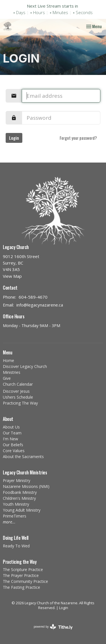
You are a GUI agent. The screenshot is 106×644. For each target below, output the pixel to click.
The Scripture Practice (23, 569)
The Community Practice (25, 581)
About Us (11, 427)
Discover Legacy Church (25, 366)
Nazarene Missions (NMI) (26, 486)
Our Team (12, 433)
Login (14, 138)
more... (9, 522)
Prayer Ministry (17, 480)
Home (8, 360)
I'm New (10, 439)
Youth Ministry (16, 504)
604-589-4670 (33, 297)
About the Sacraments (23, 457)
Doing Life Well (16, 538)
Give (7, 378)
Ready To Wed (16, 546)
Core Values (14, 451)
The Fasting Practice (21, 587)
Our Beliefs (13, 445)
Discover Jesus (16, 391)
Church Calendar (18, 384)
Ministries (12, 372)
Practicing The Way (20, 403)
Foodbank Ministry (20, 492)
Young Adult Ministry (22, 510)
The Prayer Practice (21, 575)
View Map (12, 276)
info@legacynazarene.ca (40, 305)
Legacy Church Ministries (25, 472)
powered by (53, 627)
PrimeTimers (15, 516)
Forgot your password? (78, 138)
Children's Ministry (19, 498)
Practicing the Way (20, 562)
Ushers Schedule (18, 397)
